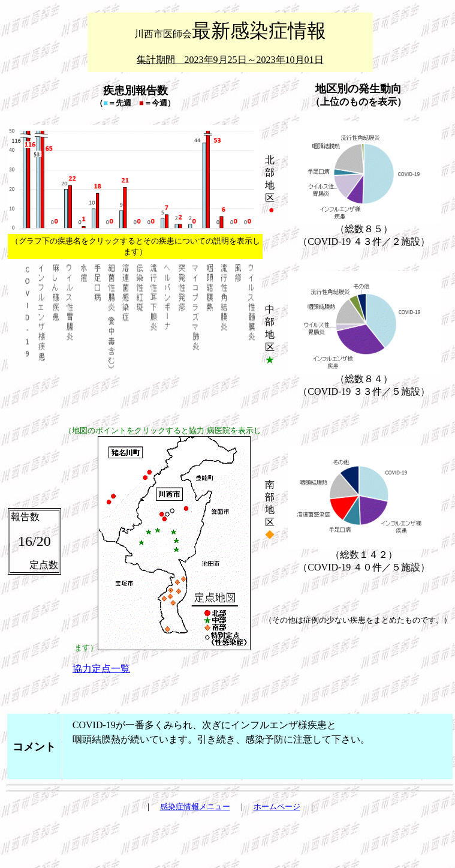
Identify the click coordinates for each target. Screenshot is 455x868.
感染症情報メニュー (195, 807)
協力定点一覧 (101, 669)
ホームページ (277, 807)
